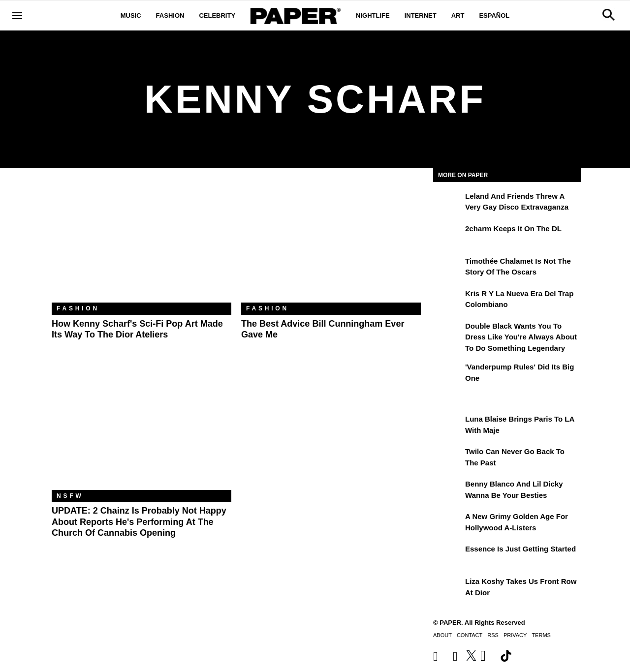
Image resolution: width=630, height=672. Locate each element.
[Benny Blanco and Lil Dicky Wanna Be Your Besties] (448, 491)
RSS (493, 635)
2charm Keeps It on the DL (513, 229)
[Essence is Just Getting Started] (448, 556)
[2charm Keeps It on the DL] (448, 236)
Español (494, 15)
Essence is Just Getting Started (520, 549)
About (442, 635)
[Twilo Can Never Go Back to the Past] (448, 458)
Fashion (170, 15)
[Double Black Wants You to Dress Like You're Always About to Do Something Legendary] (448, 333)
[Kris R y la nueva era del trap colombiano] (448, 301)
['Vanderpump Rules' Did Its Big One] (448, 374)
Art (458, 15)
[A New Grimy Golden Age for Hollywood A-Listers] (448, 523)
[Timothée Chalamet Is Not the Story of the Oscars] (448, 268)
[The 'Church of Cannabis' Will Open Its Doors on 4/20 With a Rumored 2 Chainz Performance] (142, 430)
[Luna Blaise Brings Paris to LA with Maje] (448, 426)
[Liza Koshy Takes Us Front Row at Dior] (448, 588)
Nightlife (373, 15)
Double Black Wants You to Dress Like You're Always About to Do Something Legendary (521, 337)
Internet (421, 15)
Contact (470, 635)
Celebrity (217, 15)
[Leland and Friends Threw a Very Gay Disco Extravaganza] (448, 203)
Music (131, 15)
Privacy (515, 635)
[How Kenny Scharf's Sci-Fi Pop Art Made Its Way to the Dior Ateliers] (142, 243)
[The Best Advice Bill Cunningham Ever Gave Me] (331, 243)
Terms (541, 635)
